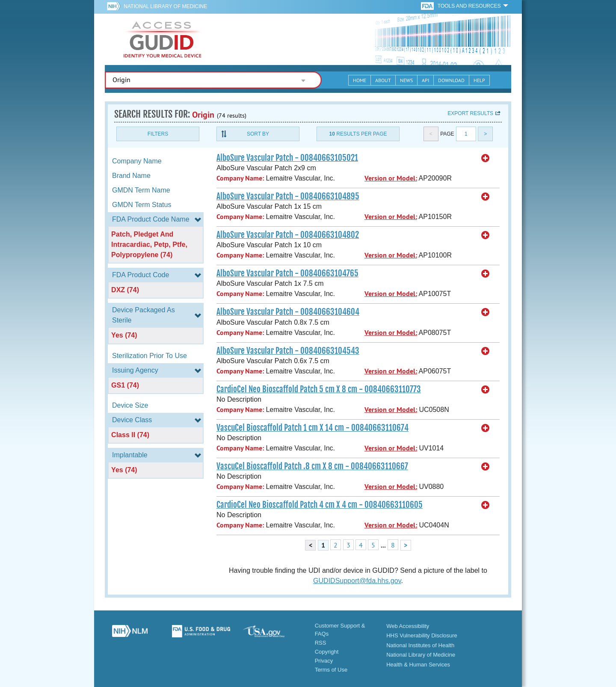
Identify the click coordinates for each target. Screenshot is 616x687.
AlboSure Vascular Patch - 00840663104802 (288, 235)
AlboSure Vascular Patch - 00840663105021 (287, 158)
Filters (158, 134)
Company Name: (240, 178)
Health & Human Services (418, 665)
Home (360, 80)
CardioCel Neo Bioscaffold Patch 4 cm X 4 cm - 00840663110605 (320, 505)
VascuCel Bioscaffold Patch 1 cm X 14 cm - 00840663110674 (312, 428)
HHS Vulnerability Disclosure (422, 635)
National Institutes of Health (420, 645)
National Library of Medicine (165, 6)
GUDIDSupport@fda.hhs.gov (357, 581)
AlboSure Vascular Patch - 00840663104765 (287, 273)
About (383, 80)
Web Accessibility (408, 626)
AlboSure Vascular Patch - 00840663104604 (288, 312)
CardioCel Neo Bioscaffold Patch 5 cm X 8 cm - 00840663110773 (319, 389)
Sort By (258, 134)
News (406, 80)
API (425, 80)
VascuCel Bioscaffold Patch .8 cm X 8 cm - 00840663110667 (312, 466)
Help (479, 80)
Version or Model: (391, 178)
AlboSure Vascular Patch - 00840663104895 (288, 196)
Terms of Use (331, 670)
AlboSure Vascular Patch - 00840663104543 (288, 351)
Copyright (327, 652)
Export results (470, 113)
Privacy (324, 661)
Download (451, 80)
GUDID (163, 39)
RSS (321, 643)
